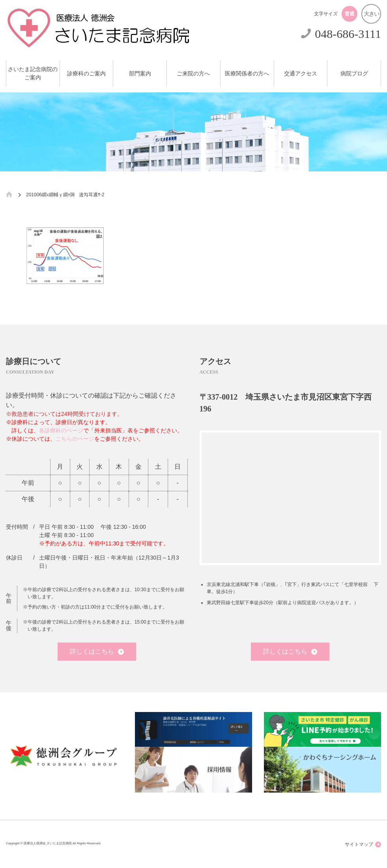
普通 (350, 14)
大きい (371, 14)
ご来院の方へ (193, 74)
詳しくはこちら (97, 651)
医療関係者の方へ (247, 74)
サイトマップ (363, 845)
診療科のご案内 (86, 74)
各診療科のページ (61, 430)
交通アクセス (301, 74)
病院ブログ (354, 74)
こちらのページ (75, 439)
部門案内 (140, 74)
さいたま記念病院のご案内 (33, 73)
